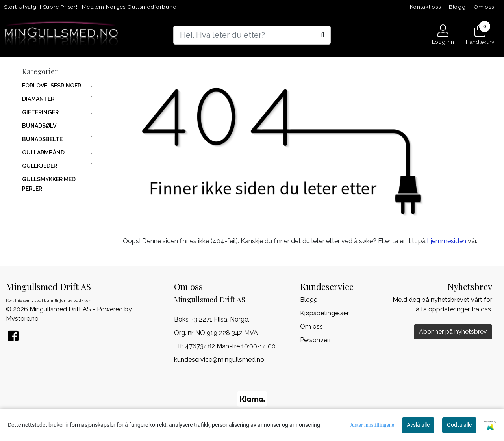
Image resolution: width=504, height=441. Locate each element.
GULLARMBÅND (43, 153)
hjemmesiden (447, 241)
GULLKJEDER (40, 166)
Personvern (316, 340)
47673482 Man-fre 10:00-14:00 (230, 346)
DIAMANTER (38, 99)
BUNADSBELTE (42, 139)
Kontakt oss (425, 7)
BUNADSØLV (39, 126)
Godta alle (459, 425)
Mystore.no (22, 319)
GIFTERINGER (40, 112)
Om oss (484, 7)
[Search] (252, 35)
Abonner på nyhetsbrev (453, 332)
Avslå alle (418, 425)
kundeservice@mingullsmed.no (219, 360)
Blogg (457, 7)
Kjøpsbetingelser (324, 313)
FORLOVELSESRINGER (52, 86)
